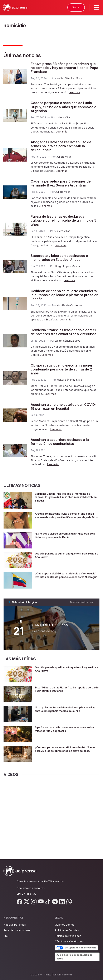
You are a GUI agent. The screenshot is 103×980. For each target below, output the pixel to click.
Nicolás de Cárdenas (69, 305)
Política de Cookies (67, 930)
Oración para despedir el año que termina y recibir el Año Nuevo (67, 555)
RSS (6, 936)
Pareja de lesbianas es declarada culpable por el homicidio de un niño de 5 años (63, 220)
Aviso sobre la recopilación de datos (74, 957)
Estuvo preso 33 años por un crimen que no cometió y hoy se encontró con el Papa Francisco (64, 68)
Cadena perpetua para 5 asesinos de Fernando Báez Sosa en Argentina (61, 183)
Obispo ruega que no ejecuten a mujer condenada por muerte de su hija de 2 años (62, 369)
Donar (75, 7)
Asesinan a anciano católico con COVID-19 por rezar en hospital (63, 407)
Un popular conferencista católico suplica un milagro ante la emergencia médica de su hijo (66, 711)
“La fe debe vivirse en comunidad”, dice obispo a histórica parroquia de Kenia (64, 535)
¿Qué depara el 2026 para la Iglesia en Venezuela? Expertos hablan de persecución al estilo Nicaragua (63, 577)
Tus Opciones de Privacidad (76, 948)
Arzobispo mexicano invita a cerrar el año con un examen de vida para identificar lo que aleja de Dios (65, 517)
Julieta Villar (63, 117)
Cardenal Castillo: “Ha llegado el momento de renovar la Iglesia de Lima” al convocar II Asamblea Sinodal (67, 497)
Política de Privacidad (68, 936)
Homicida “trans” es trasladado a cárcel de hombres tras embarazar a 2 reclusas (64, 332)
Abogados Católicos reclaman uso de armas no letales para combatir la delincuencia (61, 146)
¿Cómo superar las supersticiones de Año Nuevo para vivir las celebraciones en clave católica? (67, 751)
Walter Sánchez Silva (69, 78)
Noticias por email (15, 925)
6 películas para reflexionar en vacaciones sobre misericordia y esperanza (66, 729)
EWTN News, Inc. (55, 881)
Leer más (74, 92)
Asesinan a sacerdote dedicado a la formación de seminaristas (60, 442)
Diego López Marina (67, 266)
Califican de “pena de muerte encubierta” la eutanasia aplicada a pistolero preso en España (65, 295)
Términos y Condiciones (70, 941)
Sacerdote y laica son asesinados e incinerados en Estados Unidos (59, 258)
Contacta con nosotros (31, 888)
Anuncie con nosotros (17, 930)
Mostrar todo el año (82, 602)
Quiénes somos (65, 925)
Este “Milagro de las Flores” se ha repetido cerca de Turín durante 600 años (66, 689)
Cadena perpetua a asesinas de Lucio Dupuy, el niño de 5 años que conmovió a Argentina (63, 107)
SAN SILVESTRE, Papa (50, 625)
